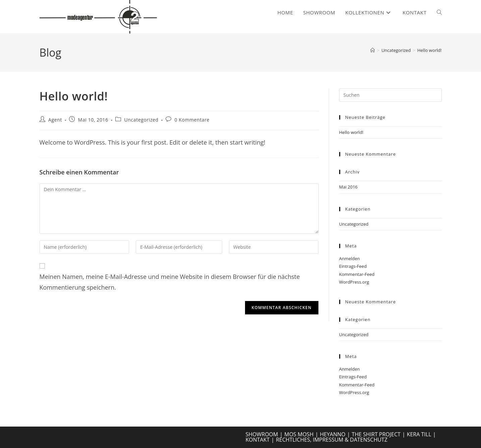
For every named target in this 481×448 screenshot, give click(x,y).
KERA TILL (419, 434)
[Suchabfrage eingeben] (390, 95)
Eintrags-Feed (353, 266)
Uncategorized (141, 120)
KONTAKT (258, 440)
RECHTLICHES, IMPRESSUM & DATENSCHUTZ (332, 440)
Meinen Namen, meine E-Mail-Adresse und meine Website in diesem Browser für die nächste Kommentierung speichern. (170, 282)
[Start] (373, 50)
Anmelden (350, 258)
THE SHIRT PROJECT (376, 434)
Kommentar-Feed (357, 274)
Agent (55, 120)
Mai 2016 (348, 187)
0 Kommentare (192, 120)
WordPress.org (354, 282)
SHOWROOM (262, 434)
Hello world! (430, 50)
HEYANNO (333, 434)
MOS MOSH (299, 434)
